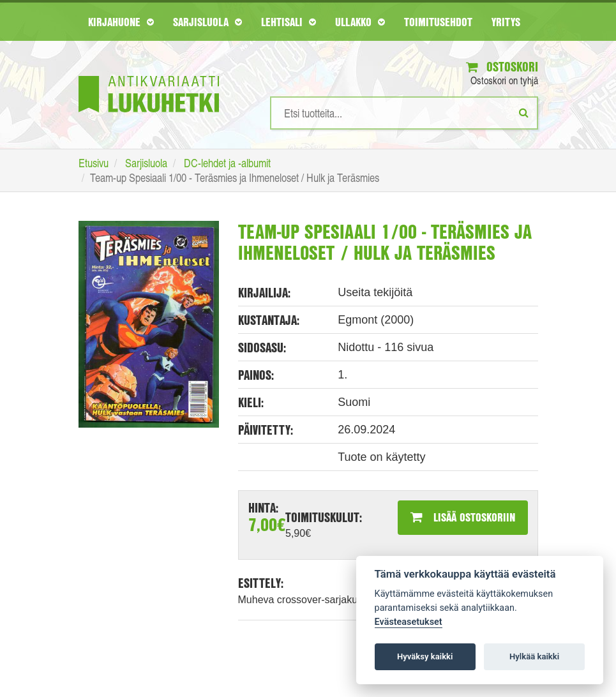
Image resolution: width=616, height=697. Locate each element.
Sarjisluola (207, 22)
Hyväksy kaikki (425, 656)
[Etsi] (524, 112)
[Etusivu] (149, 75)
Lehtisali (289, 22)
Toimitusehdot (438, 22)
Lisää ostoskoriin (463, 517)
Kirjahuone (121, 22)
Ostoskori (502, 67)
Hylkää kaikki (534, 656)
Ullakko (360, 22)
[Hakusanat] (404, 113)
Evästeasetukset (409, 622)
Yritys (506, 22)
